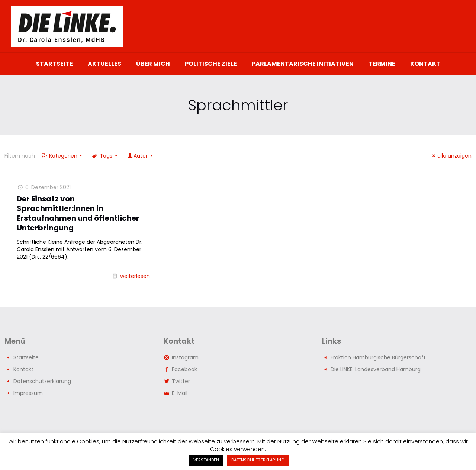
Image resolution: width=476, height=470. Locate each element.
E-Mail (180, 393)
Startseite (26, 357)
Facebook (184, 369)
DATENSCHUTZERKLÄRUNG (258, 460)
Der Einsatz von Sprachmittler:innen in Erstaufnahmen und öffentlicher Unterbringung (78, 213)
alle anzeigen (451, 156)
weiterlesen (135, 276)
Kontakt (23, 369)
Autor (140, 156)
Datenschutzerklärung (42, 381)
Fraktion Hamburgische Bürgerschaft (378, 357)
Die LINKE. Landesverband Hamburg (376, 369)
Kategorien (62, 156)
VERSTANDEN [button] (206, 460)
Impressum (28, 393)
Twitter (181, 381)
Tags (105, 156)
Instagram (185, 357)
